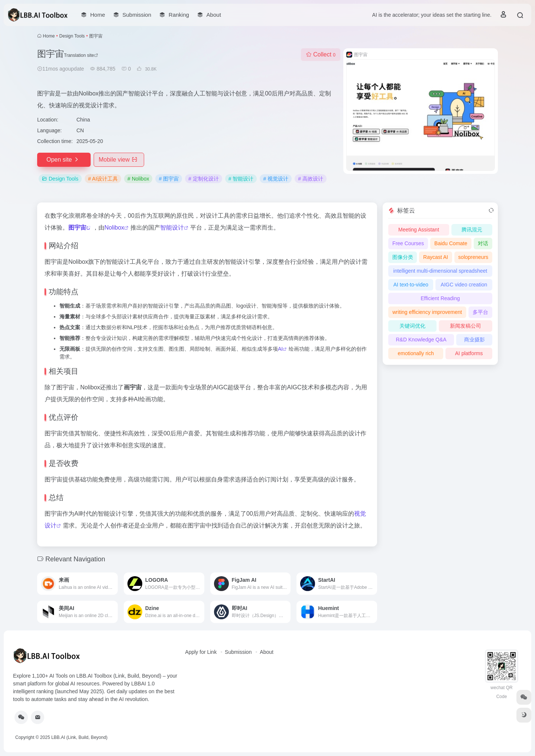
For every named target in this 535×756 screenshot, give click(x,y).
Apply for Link (201, 652)
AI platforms (469, 353)
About (267, 652)
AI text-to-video (411, 285)
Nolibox (114, 228)
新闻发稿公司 (466, 326)
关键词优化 (412, 326)
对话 (483, 243)
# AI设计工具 (103, 179)
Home (49, 36)
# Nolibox (138, 179)
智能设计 (172, 228)
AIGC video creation (464, 285)
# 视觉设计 (276, 179)
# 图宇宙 (169, 179)
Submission (238, 652)
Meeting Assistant (419, 230)
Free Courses (408, 243)
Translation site (81, 55)
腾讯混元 (472, 230)
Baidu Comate (451, 243)
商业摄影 (474, 340)
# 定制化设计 (204, 179)
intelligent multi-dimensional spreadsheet (440, 271)
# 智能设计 (241, 179)
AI (280, 349)
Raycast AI (436, 257)
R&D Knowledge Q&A (421, 340)
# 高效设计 (311, 179)
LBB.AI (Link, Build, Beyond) (79, 737)
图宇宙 (77, 228)
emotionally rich (416, 353)
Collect (321, 54)
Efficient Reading (440, 298)
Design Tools (72, 36)
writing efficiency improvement (427, 312)
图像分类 (403, 257)
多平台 (480, 312)
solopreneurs (473, 257)
